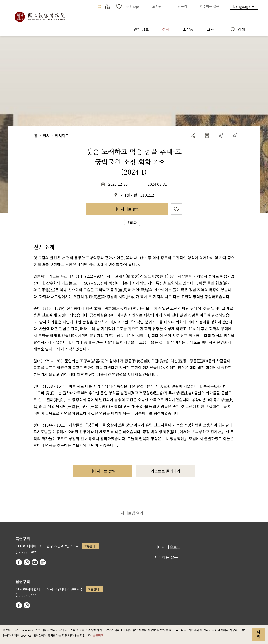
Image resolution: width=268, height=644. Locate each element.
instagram (27, 562)
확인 (259, 634)
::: (99, 6)
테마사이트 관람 (127, 209)
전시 (46, 135)
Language (242, 6)
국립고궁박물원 (40, 17)
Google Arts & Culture (43, 562)
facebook (19, 562)
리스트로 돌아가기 (166, 471)
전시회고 (62, 135)
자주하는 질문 (166, 557)
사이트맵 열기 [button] (132, 513)
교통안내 (90, 546)
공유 (193, 136)
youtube (35, 562)
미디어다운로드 (167, 547)
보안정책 (98, 635)
